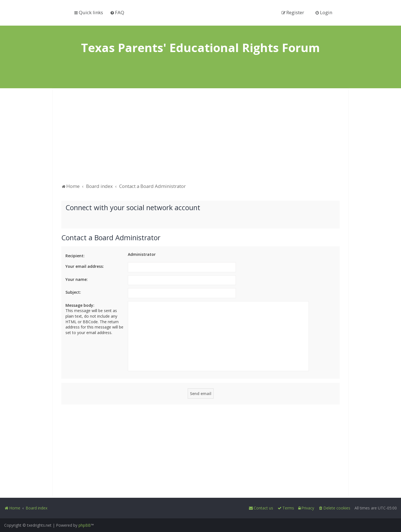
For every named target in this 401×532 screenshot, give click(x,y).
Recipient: (75, 256)
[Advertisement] (200, 138)
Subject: (73, 292)
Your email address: (85, 266)
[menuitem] (117, 12)
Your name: (77, 279)
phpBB (85, 525)
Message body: (80, 305)
